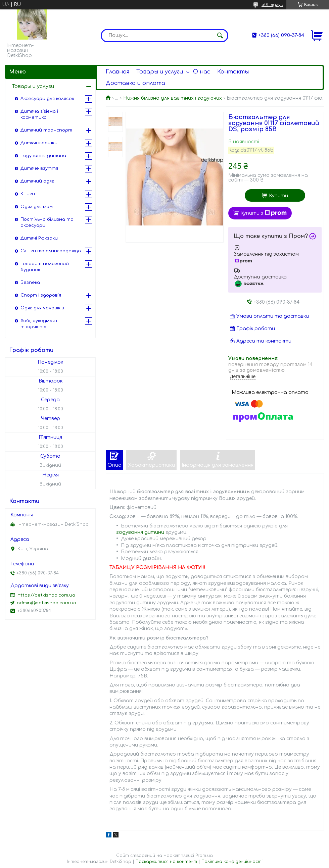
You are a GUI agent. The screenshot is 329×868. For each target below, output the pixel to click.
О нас (202, 72)
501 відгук (272, 5)
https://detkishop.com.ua (46, 595)
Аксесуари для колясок (47, 99)
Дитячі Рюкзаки (39, 238)
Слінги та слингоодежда (51, 251)
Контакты (233, 72)
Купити (278, 196)
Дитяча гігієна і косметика (39, 114)
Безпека (30, 283)
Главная (117, 72)
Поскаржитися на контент (166, 862)
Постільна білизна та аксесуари (47, 222)
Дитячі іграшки (39, 143)
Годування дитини (43, 156)
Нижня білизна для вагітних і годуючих (173, 98)
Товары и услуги (160, 72)
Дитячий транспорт (46, 130)
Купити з (264, 213)
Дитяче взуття (39, 168)
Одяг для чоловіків (42, 308)
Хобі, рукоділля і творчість (39, 324)
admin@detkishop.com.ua (46, 603)
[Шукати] (220, 36)
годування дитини (140, 532)
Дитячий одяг (37, 181)
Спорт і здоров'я (41, 295)
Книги (28, 194)
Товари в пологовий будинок (45, 267)
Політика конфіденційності (232, 862)
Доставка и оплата (135, 83)
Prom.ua (204, 856)
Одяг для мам (37, 207)
